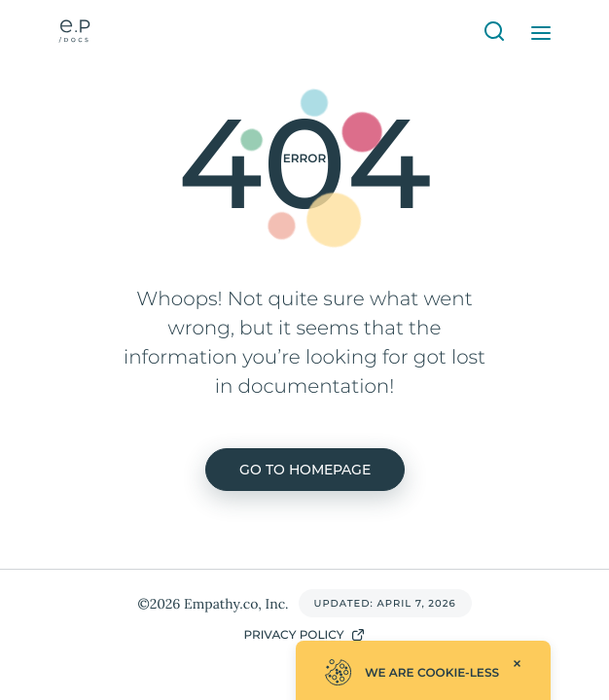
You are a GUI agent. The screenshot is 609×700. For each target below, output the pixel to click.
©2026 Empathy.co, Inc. (213, 604)
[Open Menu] (541, 33)
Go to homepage (305, 470)
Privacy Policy (304, 635)
